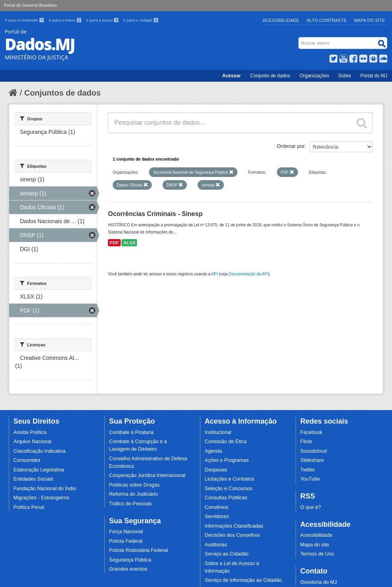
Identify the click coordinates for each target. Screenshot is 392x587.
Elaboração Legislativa (39, 470)
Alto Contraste (327, 20)
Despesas (216, 470)
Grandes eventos (128, 569)
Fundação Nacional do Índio (45, 489)
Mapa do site (315, 545)
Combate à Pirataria (131, 432)
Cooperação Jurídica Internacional (147, 475)
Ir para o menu (66, 20)
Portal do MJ (374, 76)
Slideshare (312, 460)
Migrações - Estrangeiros (41, 498)
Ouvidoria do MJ (319, 582)
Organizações (314, 76)
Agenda (213, 451)
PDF (114, 243)
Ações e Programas (227, 460)
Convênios (217, 507)
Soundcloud (314, 451)
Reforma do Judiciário (134, 494)
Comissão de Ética (226, 442)
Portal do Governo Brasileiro (30, 5)
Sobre (345, 76)
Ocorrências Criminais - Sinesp (155, 214)
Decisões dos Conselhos (232, 535)
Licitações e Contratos (230, 479)
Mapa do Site (370, 20)
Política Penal (29, 507)
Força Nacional (126, 532)
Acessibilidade (281, 20)
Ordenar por (291, 146)
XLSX (129, 243)
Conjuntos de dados (63, 93)
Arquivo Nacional (32, 442)
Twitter (308, 470)
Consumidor (27, 460)
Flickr (306, 442)
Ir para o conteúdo (25, 20)
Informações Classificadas (234, 526)
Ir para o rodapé (141, 20)
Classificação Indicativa (40, 451)
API (215, 274)
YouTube (310, 479)
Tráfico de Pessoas (130, 504)
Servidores (217, 516)
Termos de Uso (317, 554)
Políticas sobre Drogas (134, 485)
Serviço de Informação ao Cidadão (243, 580)
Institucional (218, 432)
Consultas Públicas (226, 498)
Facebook (311, 432)
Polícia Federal (126, 541)
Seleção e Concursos (229, 489)
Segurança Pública (130, 560)
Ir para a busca (103, 20)
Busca (299, 39)
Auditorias (216, 545)
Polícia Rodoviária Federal (139, 550)
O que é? (311, 507)
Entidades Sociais (33, 479)
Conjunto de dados (270, 76)
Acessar (232, 76)
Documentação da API (249, 274)
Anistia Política (30, 432)
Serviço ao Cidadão (227, 554)
